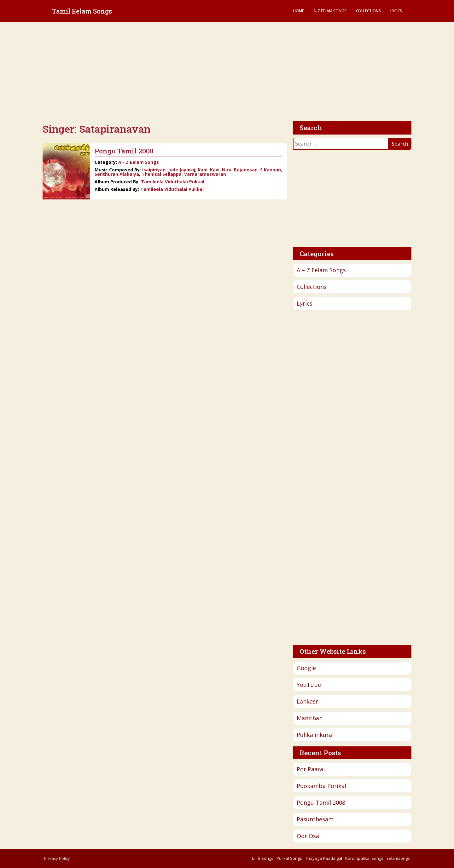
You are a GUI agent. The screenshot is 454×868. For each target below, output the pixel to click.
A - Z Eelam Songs (139, 162)
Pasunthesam (315, 819)
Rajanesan (246, 170)
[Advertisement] (227, 72)
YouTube (309, 685)
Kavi (215, 170)
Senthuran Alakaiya (117, 174)
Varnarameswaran (205, 174)
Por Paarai (311, 769)
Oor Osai (309, 836)
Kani (203, 170)
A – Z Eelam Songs (321, 270)
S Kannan (271, 170)
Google (306, 668)
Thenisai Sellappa (162, 174)
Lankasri (308, 701)
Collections (368, 11)
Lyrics (396, 11)
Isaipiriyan (154, 170)
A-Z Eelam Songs (330, 11)
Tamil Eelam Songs (82, 11)
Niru (227, 170)
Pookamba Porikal (321, 786)
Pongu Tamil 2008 (321, 802)
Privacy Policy (57, 858)
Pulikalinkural (315, 735)
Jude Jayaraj (182, 170)
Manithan (310, 718)
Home (299, 11)
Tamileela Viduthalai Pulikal (173, 182)
